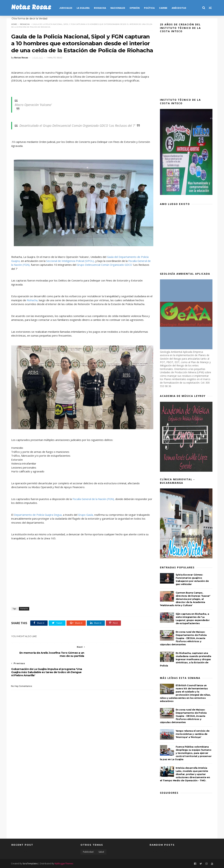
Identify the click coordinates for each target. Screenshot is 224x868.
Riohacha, (35, 306)
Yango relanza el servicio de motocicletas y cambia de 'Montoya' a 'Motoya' (193, 734)
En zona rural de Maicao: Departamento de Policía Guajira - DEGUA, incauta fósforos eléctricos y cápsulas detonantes (183, 638)
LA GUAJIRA (83, 8)
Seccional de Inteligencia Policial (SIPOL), (71, 267)
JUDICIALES (66, 8)
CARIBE (163, 8)
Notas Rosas (31, 8)
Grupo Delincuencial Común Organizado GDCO (104, 271)
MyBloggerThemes (64, 863)
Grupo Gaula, (86, 519)
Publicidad (88, 852)
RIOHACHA (100, 8)
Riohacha (25, 24)
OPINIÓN (135, 8)
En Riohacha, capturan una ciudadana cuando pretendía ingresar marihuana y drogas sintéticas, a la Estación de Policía (186, 659)
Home (14, 24)
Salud (101, 852)
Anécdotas (179, 8)
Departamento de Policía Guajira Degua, (38, 519)
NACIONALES (118, 8)
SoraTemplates (30, 863)
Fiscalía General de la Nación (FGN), (94, 503)
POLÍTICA (150, 8)
